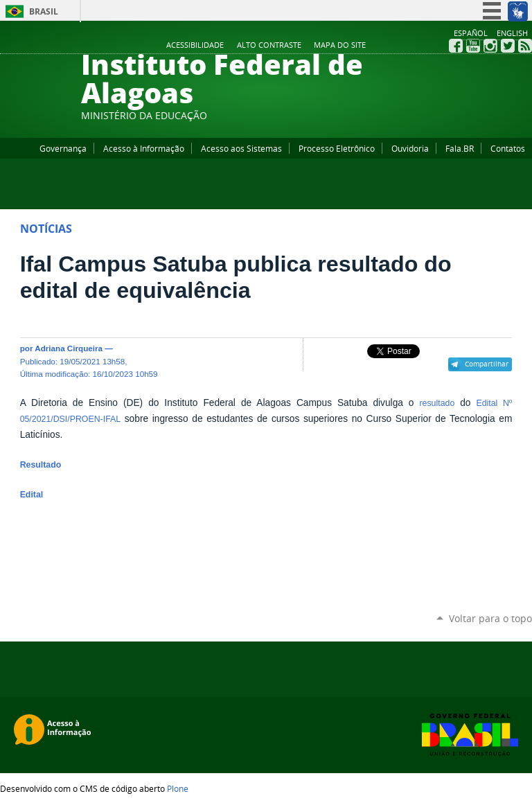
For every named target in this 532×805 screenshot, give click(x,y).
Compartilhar (487, 364)
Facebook (456, 46)
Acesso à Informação (144, 148)
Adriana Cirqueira (69, 348)
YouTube (473, 46)
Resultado (41, 465)
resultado (437, 403)
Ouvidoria (410, 148)
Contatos (508, 148)
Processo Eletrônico (337, 148)
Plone (178, 788)
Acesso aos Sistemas (241, 148)
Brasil (44, 11)
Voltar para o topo (490, 618)
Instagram (490, 46)
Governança (63, 148)
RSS (525, 46)
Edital (32, 495)
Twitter (508, 46)
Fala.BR (460, 148)
